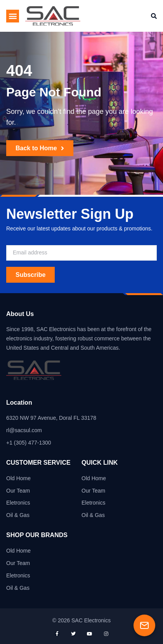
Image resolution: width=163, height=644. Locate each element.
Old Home (18, 478)
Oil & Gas (18, 515)
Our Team (18, 491)
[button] (13, 16)
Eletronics (18, 503)
